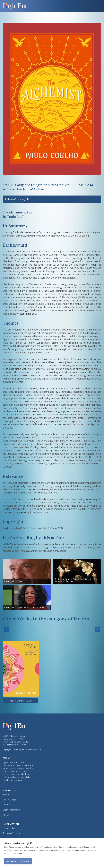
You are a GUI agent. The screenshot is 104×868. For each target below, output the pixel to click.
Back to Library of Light (20, 701)
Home (6, 795)
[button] (96, 6)
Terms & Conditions (12, 833)
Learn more (18, 853)
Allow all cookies (18, 861)
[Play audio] (28, 199)
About (6, 815)
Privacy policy (9, 828)
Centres (7, 805)
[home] (47, 6)
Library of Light (10, 800)
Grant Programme (11, 810)
